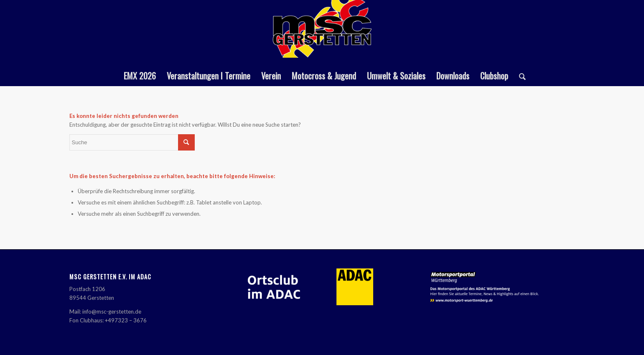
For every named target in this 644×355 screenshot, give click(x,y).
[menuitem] (140, 76)
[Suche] (520, 76)
